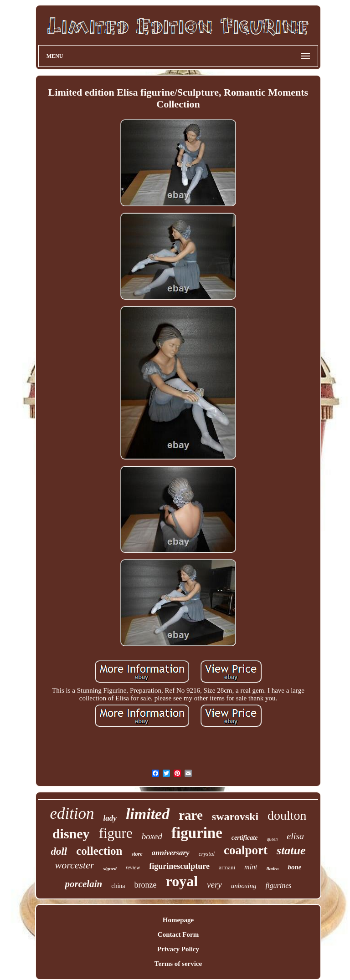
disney (71, 834)
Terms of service (178, 964)
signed (110, 868)
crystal (207, 854)
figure (116, 833)
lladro (273, 868)
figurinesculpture (179, 866)
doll (59, 851)
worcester (75, 865)
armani (227, 867)
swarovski (235, 817)
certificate (245, 838)
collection (99, 851)
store (137, 854)
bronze (146, 885)
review (133, 868)
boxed (152, 836)
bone (294, 867)
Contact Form (178, 934)
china (118, 886)
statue (291, 850)
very (214, 885)
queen (272, 839)
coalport (246, 850)
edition (72, 814)
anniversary (171, 853)
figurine (197, 833)
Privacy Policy (178, 949)
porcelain (84, 884)
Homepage (178, 920)
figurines (279, 886)
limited (148, 814)
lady (110, 818)
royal (182, 881)
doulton (287, 815)
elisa (295, 836)
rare (191, 815)
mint (251, 867)
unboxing (244, 886)
